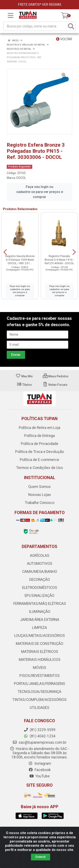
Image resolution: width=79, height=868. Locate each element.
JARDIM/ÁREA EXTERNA (40, 620)
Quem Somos (39, 487)
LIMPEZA (39, 628)
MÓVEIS (39, 668)
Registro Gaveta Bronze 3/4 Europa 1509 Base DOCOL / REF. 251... (20, 260)
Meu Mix (24, 376)
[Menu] (11, 16)
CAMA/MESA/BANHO (40, 572)
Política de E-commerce (39, 460)
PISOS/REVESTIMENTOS (39, 676)
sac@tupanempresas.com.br (39, 742)
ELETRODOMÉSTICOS (40, 588)
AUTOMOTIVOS (40, 564)
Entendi (41, 857)
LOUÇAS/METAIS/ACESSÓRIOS (39, 636)
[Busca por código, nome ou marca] (35, 26)
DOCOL (21, 178)
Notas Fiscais (55, 385)
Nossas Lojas (40, 495)
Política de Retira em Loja (39, 428)
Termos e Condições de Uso (39, 468)
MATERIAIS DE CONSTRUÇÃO (39, 644)
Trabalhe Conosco (40, 503)
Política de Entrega (39, 436)
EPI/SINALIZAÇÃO (39, 596)
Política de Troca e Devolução (39, 452)
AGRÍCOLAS (40, 556)
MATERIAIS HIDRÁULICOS (40, 660)
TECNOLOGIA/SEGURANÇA (39, 692)
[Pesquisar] (71, 26)
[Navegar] (5, 252)
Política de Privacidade (40, 444)
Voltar (64, 39)
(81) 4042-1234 (39, 736)
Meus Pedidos (56, 376)
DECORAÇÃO (40, 580)
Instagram (40, 764)
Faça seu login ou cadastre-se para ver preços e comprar (40, 192)
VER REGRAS (52, 5)
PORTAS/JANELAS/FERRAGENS (39, 684)
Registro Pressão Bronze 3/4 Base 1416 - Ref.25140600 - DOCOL (59, 260)
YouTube (39, 776)
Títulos (24, 385)
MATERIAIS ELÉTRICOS (40, 652)
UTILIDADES (39, 708)
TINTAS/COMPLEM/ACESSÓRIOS (39, 700)
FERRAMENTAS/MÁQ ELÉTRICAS (40, 604)
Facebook (40, 770)
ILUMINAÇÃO (40, 612)
